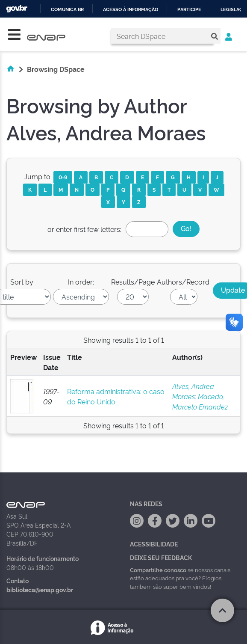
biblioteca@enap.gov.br (40, 589)
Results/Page (133, 282)
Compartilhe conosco (158, 570)
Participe (189, 10)
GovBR (17, 9)
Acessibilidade (154, 544)
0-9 (63, 177)
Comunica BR (67, 10)
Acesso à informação (131, 10)
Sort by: (22, 282)
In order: (81, 282)
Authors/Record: (184, 282)
